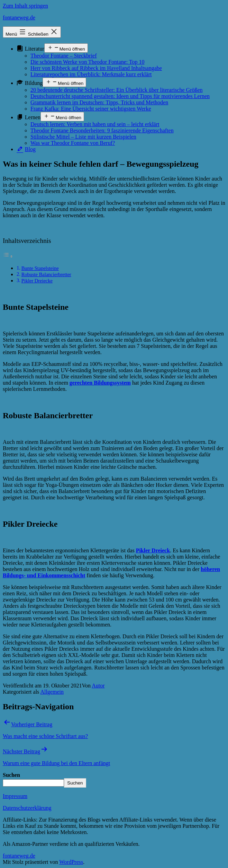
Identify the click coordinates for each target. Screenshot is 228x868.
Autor (98, 686)
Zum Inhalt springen (25, 6)
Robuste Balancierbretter (46, 274)
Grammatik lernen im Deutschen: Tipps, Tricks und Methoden (99, 102)
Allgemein (52, 692)
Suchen (11, 775)
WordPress (71, 862)
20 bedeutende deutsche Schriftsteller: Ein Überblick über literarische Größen (117, 90)
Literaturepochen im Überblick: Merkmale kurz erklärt (91, 74)
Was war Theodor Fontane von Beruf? (73, 143)
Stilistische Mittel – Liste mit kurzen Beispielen (83, 137)
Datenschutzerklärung (27, 808)
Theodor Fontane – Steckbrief (64, 56)
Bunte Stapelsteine (40, 268)
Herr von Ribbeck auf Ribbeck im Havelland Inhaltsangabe (96, 68)
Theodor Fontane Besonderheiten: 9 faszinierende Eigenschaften (102, 130)
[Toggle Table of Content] (8, 256)
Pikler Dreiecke (37, 281)
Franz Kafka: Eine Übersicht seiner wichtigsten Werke (91, 109)
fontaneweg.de (19, 17)
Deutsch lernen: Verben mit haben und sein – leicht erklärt (95, 124)
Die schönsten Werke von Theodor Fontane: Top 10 (88, 62)
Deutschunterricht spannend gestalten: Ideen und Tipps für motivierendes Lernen (120, 96)
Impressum (15, 796)
